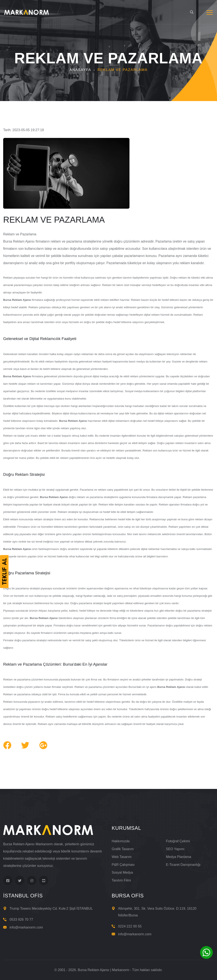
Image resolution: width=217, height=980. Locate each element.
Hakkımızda (121, 841)
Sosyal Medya (122, 872)
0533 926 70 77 (21, 920)
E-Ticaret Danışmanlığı (183, 865)
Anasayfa (80, 70)
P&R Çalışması (123, 865)
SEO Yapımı (175, 849)
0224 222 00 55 (130, 926)
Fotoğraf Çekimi (178, 841)
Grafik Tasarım (123, 849)
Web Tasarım (122, 857)
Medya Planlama (179, 857)
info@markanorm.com (26, 927)
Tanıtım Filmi (121, 880)
